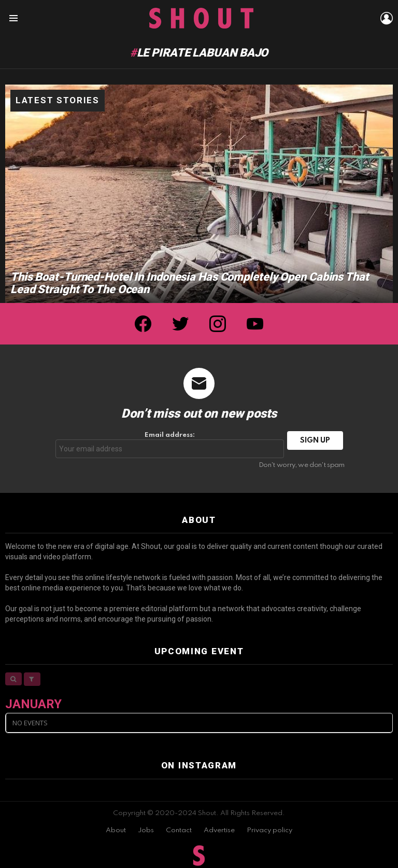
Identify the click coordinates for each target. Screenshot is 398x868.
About (116, 830)
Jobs (146, 830)
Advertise (219, 830)
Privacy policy (269, 830)
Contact (179, 830)
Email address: (170, 445)
